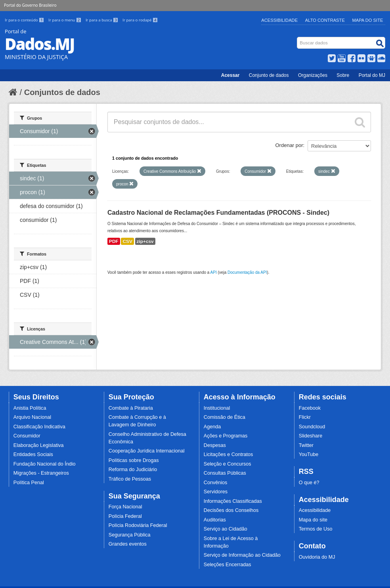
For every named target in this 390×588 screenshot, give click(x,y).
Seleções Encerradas (227, 565)
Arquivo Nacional (32, 417)
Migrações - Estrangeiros (41, 473)
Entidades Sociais (33, 454)
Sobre (343, 75)
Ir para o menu (65, 20)
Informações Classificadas (233, 501)
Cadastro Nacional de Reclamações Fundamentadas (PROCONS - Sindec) (218, 213)
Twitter (306, 445)
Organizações (313, 75)
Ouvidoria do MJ (317, 557)
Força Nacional (125, 507)
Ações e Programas (226, 436)
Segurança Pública (130, 535)
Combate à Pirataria (131, 408)
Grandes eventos (128, 544)
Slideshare (311, 436)
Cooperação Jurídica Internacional (147, 451)
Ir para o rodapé (140, 20)
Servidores (216, 492)
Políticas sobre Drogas (134, 460)
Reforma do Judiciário (133, 470)
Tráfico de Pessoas (130, 479)
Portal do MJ (372, 75)
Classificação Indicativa (39, 427)
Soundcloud (312, 427)
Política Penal (29, 483)
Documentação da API (247, 272)
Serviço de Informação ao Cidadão (242, 555)
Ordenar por (289, 145)
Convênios (216, 483)
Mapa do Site (368, 20)
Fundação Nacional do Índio (45, 464)
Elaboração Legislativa (39, 445)
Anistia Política (30, 408)
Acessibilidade (279, 20)
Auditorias (215, 520)
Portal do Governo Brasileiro (30, 5)
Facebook (310, 408)
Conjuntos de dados (62, 92)
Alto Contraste (325, 20)
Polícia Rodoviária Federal (138, 525)
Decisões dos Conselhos (231, 510)
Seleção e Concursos (227, 464)
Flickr (305, 417)
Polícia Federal (125, 516)
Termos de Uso (316, 529)
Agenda (212, 427)
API (214, 272)
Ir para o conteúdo (25, 20)
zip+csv (145, 241)
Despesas (215, 445)
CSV (127, 241)
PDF (114, 241)
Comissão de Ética (225, 417)
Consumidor (27, 436)
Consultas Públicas (225, 473)
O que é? (309, 483)
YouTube (309, 454)
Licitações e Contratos (228, 454)
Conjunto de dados (269, 75)
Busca (298, 39)
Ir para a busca (102, 20)
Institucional (217, 408)
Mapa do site (313, 520)
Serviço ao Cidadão (226, 529)
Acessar (230, 75)
